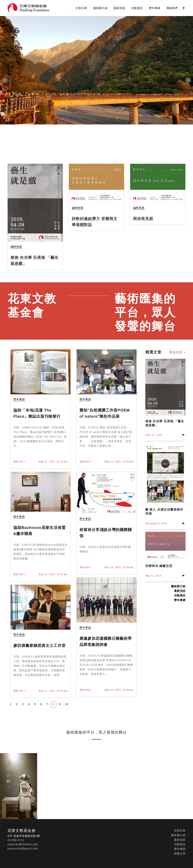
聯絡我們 (172, 8)
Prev (5, 80)
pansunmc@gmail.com (23, 849)
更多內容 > (20, 462)
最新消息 (119, 8)
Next (188, 80)
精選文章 (180, 853)
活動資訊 (137, 8)
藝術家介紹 (100, 8)
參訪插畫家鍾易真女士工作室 (40, 646)
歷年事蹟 (155, 8)
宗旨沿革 (81, 8)
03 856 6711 (16, 840)
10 (67, 704)
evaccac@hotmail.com (23, 844)
